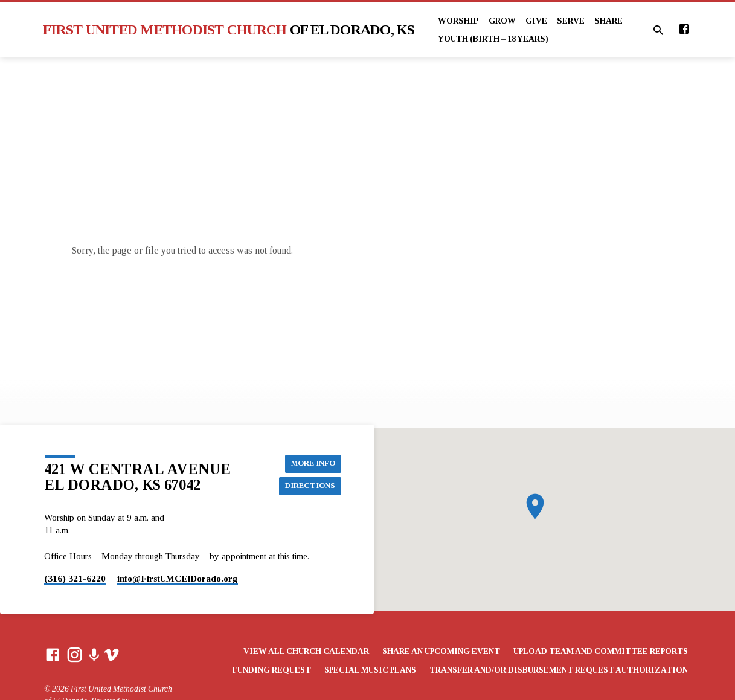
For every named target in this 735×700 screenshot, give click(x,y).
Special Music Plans (370, 670)
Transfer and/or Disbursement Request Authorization (559, 670)
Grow (502, 21)
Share (608, 21)
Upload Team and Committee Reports (601, 651)
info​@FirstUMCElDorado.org (178, 578)
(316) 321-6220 (75, 578)
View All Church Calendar (306, 651)
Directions (308, 486)
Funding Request (272, 670)
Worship (458, 21)
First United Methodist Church (229, 30)
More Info (310, 462)
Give (536, 21)
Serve (571, 21)
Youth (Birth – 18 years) (493, 39)
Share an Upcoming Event (441, 651)
